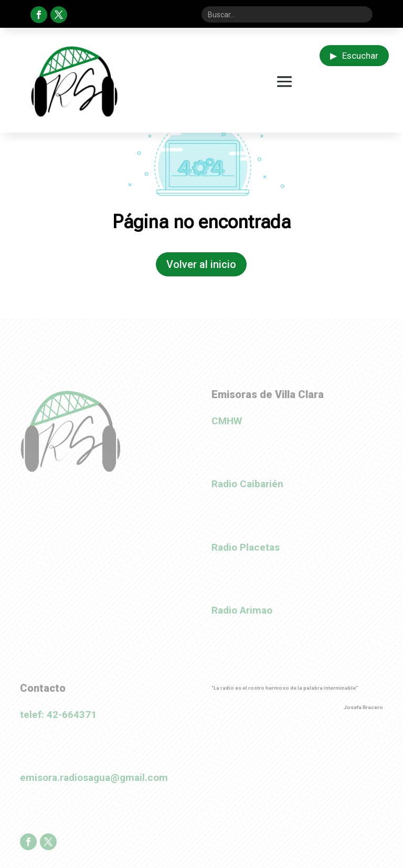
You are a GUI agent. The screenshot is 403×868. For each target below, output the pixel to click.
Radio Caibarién (247, 484)
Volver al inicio (201, 264)
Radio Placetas (246, 547)
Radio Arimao (242, 610)
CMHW (227, 421)
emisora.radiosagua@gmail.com (94, 778)
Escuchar (354, 56)
